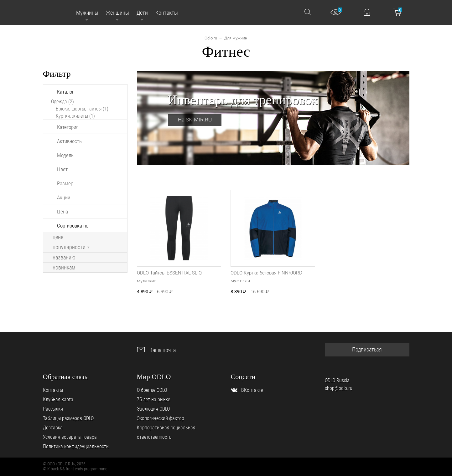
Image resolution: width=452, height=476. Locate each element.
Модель (65, 155)
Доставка (53, 428)
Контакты (53, 390)
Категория (68, 127)
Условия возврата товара (70, 437)
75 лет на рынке (153, 399)
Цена (62, 212)
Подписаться (367, 349)
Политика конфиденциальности (76, 446)
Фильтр (57, 74)
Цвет (62, 169)
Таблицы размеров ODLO (68, 418)
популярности (71, 247)
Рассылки (53, 409)
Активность (69, 141)
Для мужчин (236, 38)
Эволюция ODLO (153, 409)
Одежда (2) (62, 102)
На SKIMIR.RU (195, 120)
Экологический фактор (161, 418)
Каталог (65, 92)
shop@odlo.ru (339, 388)
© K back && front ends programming (75, 469)
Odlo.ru (211, 38)
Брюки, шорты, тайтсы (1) (82, 109)
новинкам (64, 268)
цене (58, 237)
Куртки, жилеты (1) (75, 116)
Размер (65, 183)
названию (64, 258)
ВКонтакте (252, 390)
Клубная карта (58, 399)
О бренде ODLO (152, 390)
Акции (64, 197)
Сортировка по (73, 226)
